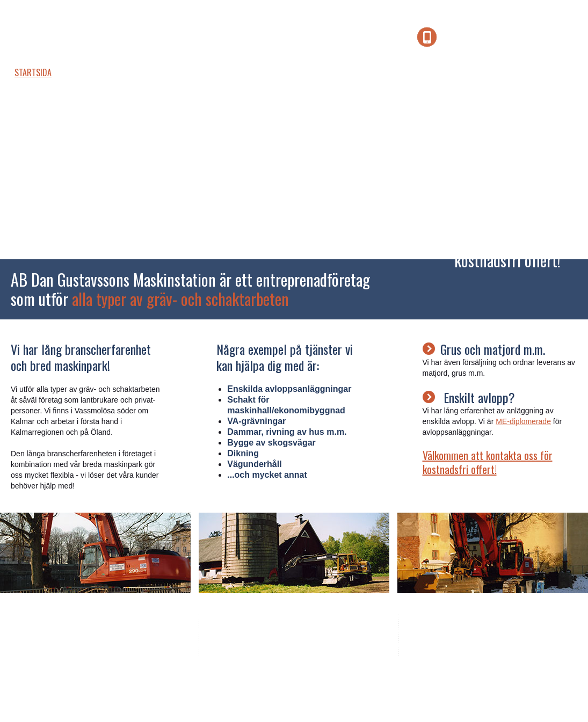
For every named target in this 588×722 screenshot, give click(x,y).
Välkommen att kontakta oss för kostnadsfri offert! (488, 462)
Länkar (297, 72)
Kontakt (351, 72)
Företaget (95, 72)
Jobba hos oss (233, 72)
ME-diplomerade (523, 421)
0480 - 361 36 (274, 632)
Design (204, 681)
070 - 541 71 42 (511, 38)
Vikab (176, 681)
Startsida (33, 72)
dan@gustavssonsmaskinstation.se (305, 644)
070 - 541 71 (327, 632)
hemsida (239, 681)
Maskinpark (160, 72)
